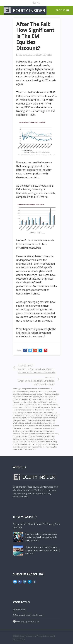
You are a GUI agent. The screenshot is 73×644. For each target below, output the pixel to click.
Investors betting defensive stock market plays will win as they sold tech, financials (41, 537)
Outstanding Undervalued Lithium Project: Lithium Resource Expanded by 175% (42, 550)
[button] (36, 3)
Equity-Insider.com (28, 636)
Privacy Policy (19, 639)
